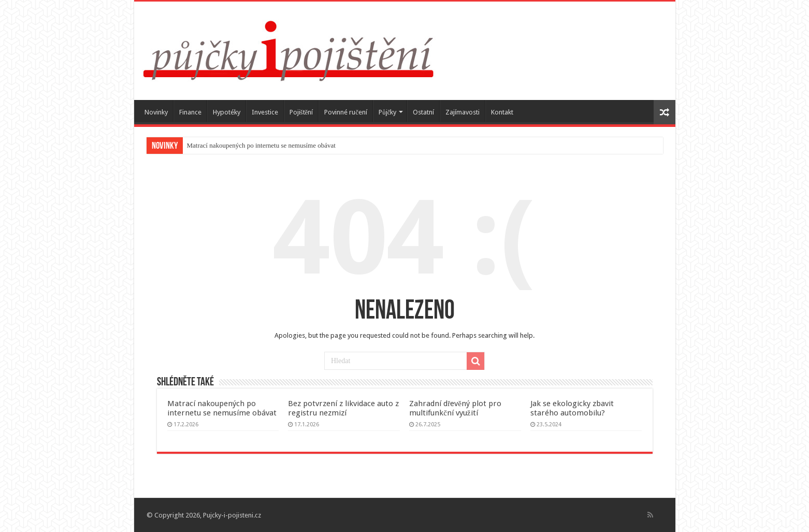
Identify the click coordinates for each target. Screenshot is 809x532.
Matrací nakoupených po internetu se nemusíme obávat (261, 145)
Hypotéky (227, 112)
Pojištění (301, 112)
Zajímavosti (463, 112)
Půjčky (387, 112)
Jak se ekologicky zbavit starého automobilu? (572, 408)
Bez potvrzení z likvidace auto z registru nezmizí (343, 408)
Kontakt (502, 112)
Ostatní (423, 112)
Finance (190, 112)
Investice (265, 112)
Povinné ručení (346, 112)
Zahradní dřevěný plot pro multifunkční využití (455, 408)
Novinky (156, 112)
